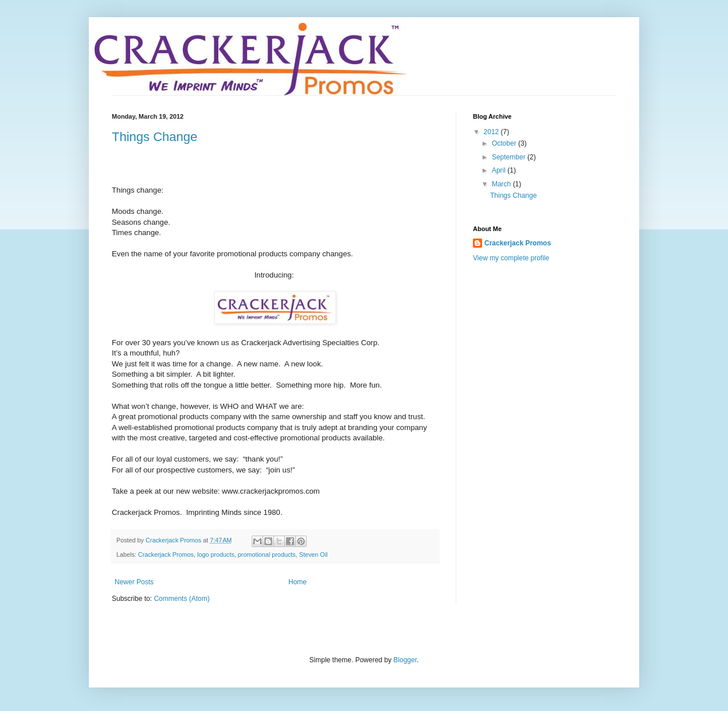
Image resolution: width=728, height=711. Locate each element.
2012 (492, 132)
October (505, 143)
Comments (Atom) (181, 599)
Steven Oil (314, 554)
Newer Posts (134, 582)
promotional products (267, 554)
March (502, 184)
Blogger (405, 660)
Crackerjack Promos (166, 554)
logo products (216, 554)
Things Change (154, 137)
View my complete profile (511, 258)
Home (298, 582)
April (500, 170)
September (510, 157)
